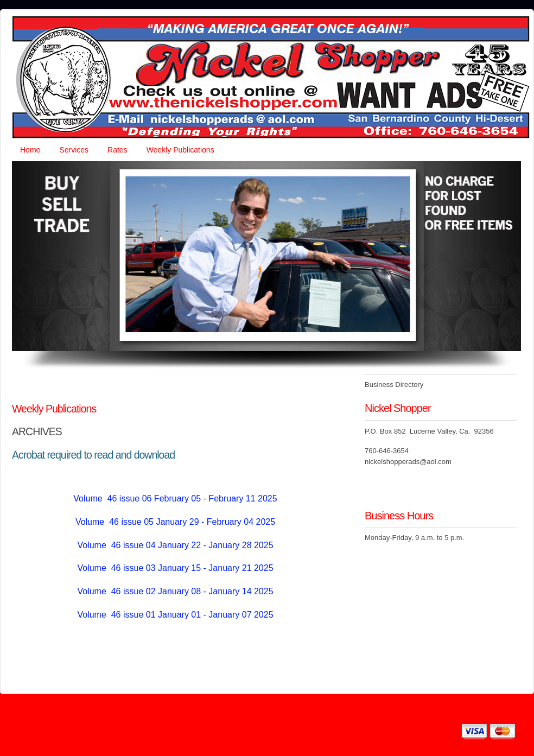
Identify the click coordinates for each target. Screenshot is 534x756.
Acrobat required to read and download (93, 455)
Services (74, 150)
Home (30, 150)
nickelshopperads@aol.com (408, 462)
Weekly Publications (180, 150)
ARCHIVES (37, 431)
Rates (117, 150)
